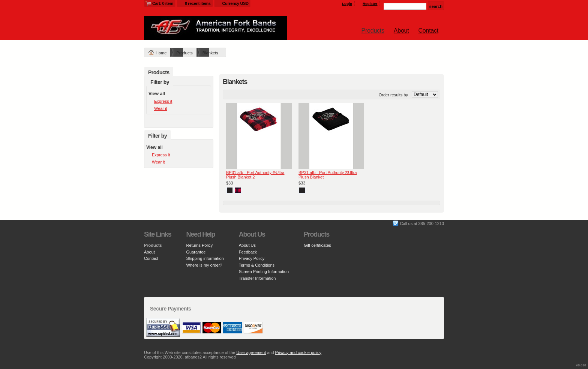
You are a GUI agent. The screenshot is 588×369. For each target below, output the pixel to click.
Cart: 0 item (163, 3)
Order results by (393, 95)
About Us (247, 245)
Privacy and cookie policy (298, 352)
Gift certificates (317, 245)
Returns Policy (199, 245)
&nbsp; (259, 136)
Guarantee (196, 252)
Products (373, 31)
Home (161, 53)
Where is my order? (204, 265)
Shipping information (205, 258)
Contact (428, 31)
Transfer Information (257, 278)
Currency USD (235, 3)
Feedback (248, 252)
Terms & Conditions (257, 265)
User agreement (251, 352)
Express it (163, 101)
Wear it (161, 108)
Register (370, 4)
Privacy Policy (252, 258)
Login (347, 4)
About (401, 31)
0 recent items (198, 3)
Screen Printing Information (264, 271)
